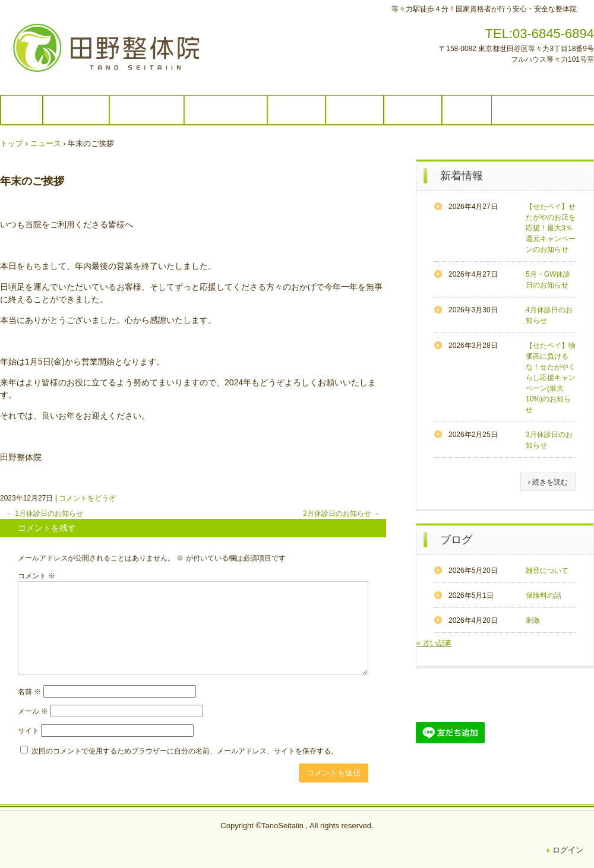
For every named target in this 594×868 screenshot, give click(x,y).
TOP (22, 110)
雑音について (547, 571)
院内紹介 (296, 110)
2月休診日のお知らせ (342, 514)
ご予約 (467, 110)
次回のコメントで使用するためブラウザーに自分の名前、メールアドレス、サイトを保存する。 (185, 751)
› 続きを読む (548, 482)
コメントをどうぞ (87, 498)
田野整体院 (116, 53)
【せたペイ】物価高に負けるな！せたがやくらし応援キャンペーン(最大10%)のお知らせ (551, 378)
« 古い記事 (434, 643)
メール (33, 711)
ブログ (456, 540)
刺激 (533, 620)
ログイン (568, 850)
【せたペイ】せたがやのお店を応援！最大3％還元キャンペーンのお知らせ (551, 228)
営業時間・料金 (226, 110)
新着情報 (462, 176)
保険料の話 (544, 595)
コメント (37, 576)
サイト (29, 731)
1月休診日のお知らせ (45, 514)
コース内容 (76, 110)
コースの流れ (147, 110)
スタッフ (355, 110)
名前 (29, 692)
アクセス (413, 110)
